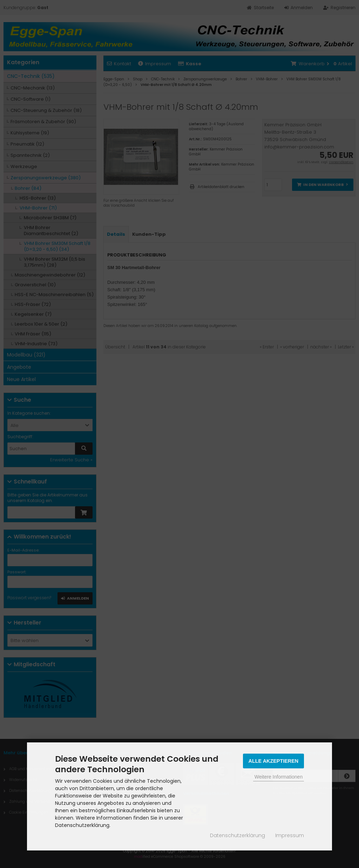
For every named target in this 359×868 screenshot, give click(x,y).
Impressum (290, 835)
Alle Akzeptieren (274, 761)
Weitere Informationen (279, 777)
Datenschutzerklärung (238, 835)
